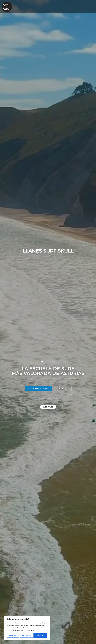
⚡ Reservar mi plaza (38, 388)
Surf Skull (48, 407)
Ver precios (62, 388)
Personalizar (13, 635)
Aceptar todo (41, 635)
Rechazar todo (27, 635)
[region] (27, 628)
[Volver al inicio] (7, 7)
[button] (93, 7)
